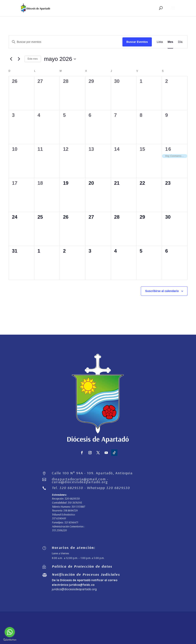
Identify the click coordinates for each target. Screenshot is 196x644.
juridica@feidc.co (82, 585)
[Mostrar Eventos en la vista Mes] (170, 42)
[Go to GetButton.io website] (10, 640)
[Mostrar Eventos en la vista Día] (180, 42)
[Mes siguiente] (19, 59)
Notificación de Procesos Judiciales (86, 574)
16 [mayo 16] (168, 149)
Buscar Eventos (137, 42)
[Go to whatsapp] (10, 632)
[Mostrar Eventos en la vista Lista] (160, 42)
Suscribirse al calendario (162, 291)
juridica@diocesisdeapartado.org (74, 589)
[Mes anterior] (11, 59)
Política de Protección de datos (82, 566)
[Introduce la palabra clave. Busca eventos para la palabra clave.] (66, 42)
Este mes (33, 59)
